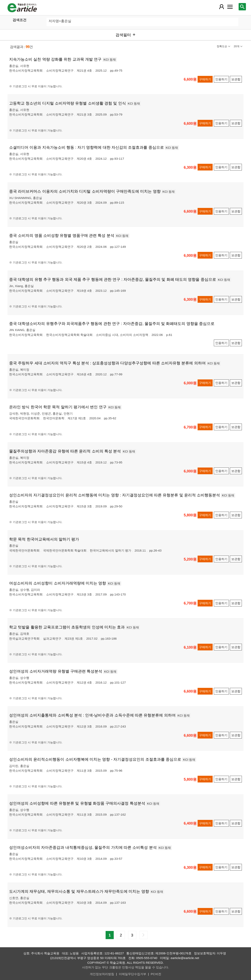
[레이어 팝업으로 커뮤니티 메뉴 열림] (230, 7)
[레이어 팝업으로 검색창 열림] (242, 7)
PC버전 (156, 974)
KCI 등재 (110, 60)
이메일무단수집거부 (133, 974)
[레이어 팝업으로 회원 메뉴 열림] (221, 7)
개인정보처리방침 (102, 974)
